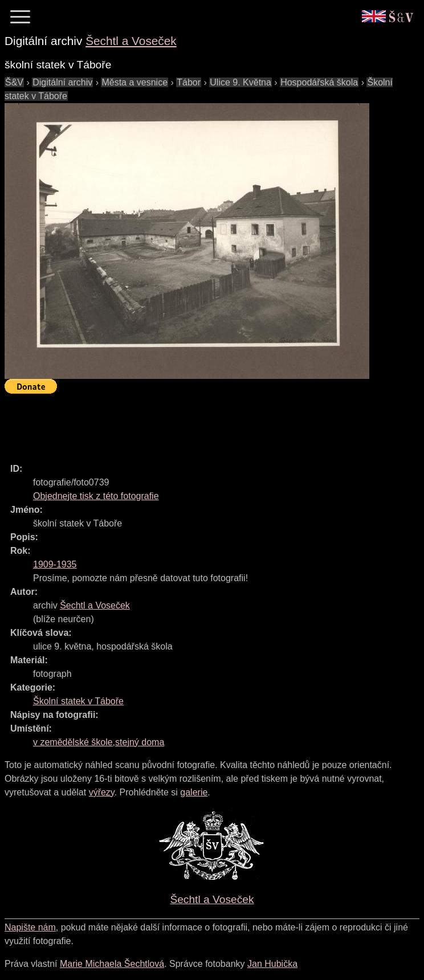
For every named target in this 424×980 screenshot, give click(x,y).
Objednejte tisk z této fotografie (96, 496)
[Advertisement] (212, 423)
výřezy (102, 792)
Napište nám (30, 927)
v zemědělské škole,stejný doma (99, 742)
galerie (194, 792)
